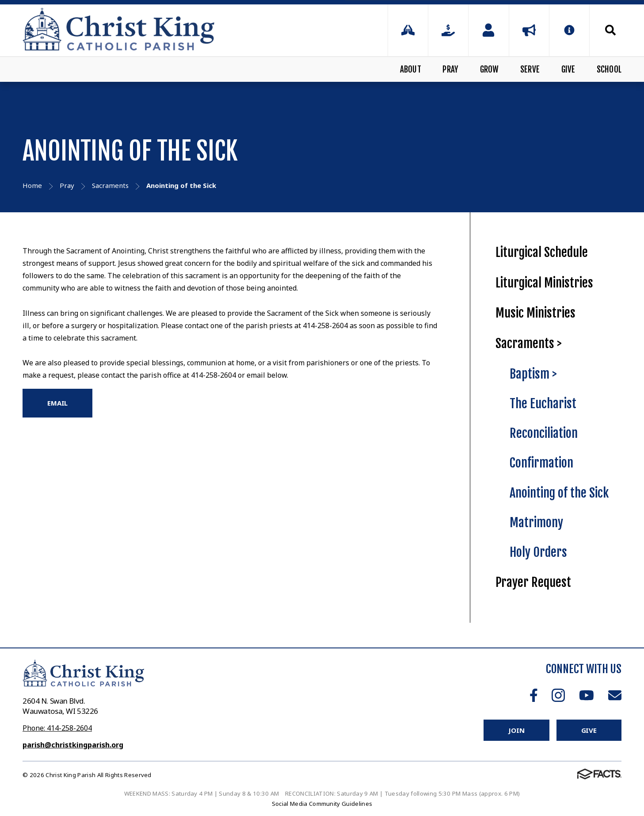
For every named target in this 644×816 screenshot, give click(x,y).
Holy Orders (538, 552)
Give (568, 69)
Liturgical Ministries (544, 283)
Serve (530, 69)
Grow (490, 69)
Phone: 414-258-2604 (57, 728)
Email (615, 695)
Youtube (587, 695)
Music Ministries (535, 313)
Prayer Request (533, 582)
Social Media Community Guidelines (322, 804)
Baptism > (533, 374)
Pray (450, 69)
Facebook (534, 695)
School (609, 69)
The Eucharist (543, 404)
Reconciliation (544, 433)
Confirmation (541, 463)
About (411, 69)
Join (516, 730)
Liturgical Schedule (542, 252)
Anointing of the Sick (559, 493)
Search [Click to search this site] (610, 30)
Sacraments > (529, 343)
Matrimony (536, 523)
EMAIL (57, 403)
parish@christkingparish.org (73, 745)
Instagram (558, 695)
